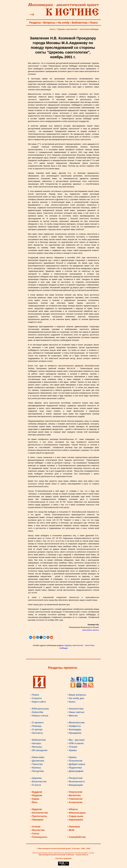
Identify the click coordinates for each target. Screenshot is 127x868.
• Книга (71, 702)
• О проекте (37, 723)
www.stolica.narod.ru (91, 630)
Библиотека (80, 23)
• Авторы (36, 743)
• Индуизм (36, 795)
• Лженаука (74, 827)
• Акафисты (74, 726)
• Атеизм (36, 827)
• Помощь (36, 726)
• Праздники (74, 733)
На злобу (64, 23)
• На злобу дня (76, 698)
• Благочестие (39, 781)
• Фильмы (36, 747)
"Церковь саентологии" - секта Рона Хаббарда (78, 29)
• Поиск (35, 695)
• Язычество (38, 830)
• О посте (36, 785)
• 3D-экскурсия (39, 750)
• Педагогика (75, 768)
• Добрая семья (76, 764)
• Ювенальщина (77, 813)
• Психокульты (39, 837)
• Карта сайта (38, 702)
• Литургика (37, 771)
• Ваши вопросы (77, 695)
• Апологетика (75, 709)
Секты (52, 29)
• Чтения (72, 747)
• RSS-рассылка (40, 709)
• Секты (35, 834)
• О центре (37, 729)
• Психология (75, 761)
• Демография (75, 771)
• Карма (35, 799)
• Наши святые (76, 712)
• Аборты (73, 809)
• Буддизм (36, 792)
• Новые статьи (39, 716)
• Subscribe (37, 712)
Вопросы (49, 23)
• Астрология (75, 802)
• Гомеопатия (75, 799)
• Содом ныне (75, 816)
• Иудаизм (36, 809)
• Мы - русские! (76, 740)
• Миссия (73, 716)
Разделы (35, 23)
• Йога (34, 802)
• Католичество (39, 813)
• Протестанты (39, 816)
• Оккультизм (75, 792)
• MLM (71, 830)
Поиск (94, 23)
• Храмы (72, 750)
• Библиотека (38, 740)
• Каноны (36, 768)
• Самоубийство (77, 837)
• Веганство (74, 795)
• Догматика (37, 761)
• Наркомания (75, 820)
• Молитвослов (76, 723)
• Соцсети (36, 698)
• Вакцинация (75, 785)
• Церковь (36, 778)
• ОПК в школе (76, 743)
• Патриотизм (75, 778)
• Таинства (37, 764)
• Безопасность (76, 781)
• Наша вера (37, 757)
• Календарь (74, 729)
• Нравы (72, 757)
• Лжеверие (37, 820)
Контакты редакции (63, 858)
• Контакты (37, 733)
